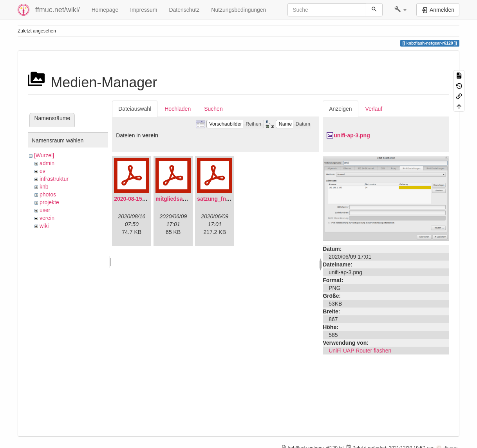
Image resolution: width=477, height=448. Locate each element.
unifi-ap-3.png (352, 135)
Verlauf (374, 109)
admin (47, 163)
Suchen (213, 109)
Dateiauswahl (135, 109)
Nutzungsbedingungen (238, 10)
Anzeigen (340, 109)
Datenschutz (184, 10)
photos (48, 194)
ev (42, 171)
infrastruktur (54, 179)
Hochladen (178, 109)
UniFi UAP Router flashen (360, 351)
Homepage (105, 10)
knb (44, 187)
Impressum (144, 10)
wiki (44, 226)
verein (47, 218)
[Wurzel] (44, 155)
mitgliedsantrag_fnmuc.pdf (191, 199)
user (45, 210)
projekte (49, 202)
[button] (400, 10)
